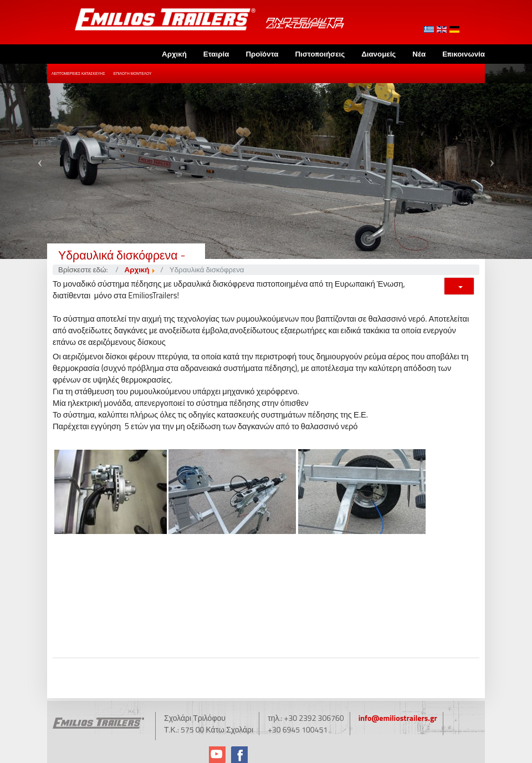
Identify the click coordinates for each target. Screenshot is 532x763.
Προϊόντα (262, 54)
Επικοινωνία (464, 54)
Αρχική (174, 54)
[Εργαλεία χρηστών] (459, 286)
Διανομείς (378, 54)
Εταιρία (216, 54)
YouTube (217, 755)
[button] (40, 161)
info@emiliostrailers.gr (398, 718)
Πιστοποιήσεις (320, 54)
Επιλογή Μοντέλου (133, 73)
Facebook (239, 755)
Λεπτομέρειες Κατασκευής (78, 73)
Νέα (419, 54)
